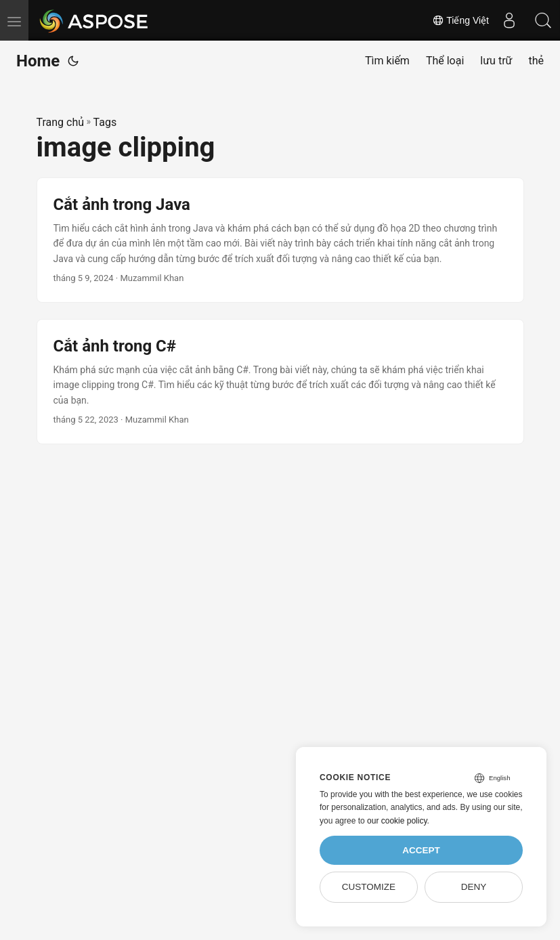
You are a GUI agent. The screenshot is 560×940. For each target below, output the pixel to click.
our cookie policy (397, 821)
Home (38, 61)
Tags (105, 122)
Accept (421, 850)
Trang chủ (61, 122)
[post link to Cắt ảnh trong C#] (280, 382)
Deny (474, 887)
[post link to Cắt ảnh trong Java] (280, 240)
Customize (369, 887)
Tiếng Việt (460, 20)
